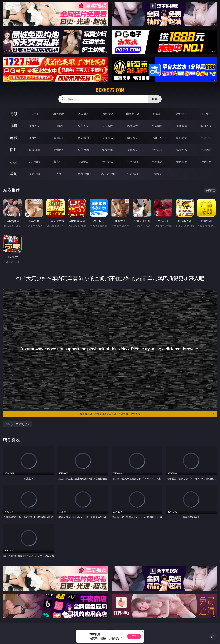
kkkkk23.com (110, 90)
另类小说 (157, 162)
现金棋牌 (182, 114)
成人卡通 (83, 138)
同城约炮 (34, 174)
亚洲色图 (59, 150)
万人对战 (83, 114)
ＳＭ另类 (206, 126)
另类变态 (206, 138)
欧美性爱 (108, 138)
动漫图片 (108, 150)
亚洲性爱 (34, 138)
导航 (14, 174)
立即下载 (134, 636)
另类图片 (206, 150)
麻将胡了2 (132, 114)
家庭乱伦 (59, 162)
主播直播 (182, 126)
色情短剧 (157, 174)
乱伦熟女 (182, 138)
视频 (14, 126)
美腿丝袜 (133, 150)
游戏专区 (108, 114)
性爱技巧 (206, 162)
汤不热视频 (108, 174)
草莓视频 (83, 174)
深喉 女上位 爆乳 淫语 (17, 424)
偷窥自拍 (34, 150)
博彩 (14, 114)
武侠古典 (108, 162)
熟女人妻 (133, 126)
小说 (14, 162)
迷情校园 (133, 162)
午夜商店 (59, 174)
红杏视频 (133, 174)
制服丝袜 (133, 138)
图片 (14, 150)
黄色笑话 (182, 162)
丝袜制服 (157, 126)
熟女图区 (182, 150)
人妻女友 (83, 162)
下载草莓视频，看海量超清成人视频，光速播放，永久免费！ (146, 414)
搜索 (155, 99)
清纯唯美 (157, 150)
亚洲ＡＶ (34, 126)
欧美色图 (83, 150)
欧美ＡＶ (83, 126)
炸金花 (157, 114)
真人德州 (59, 114)
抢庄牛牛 (206, 114)
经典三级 (157, 138)
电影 (14, 138)
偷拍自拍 (59, 138)
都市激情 (34, 162)
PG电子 (34, 114)
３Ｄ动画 (108, 126)
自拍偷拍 (59, 126)
